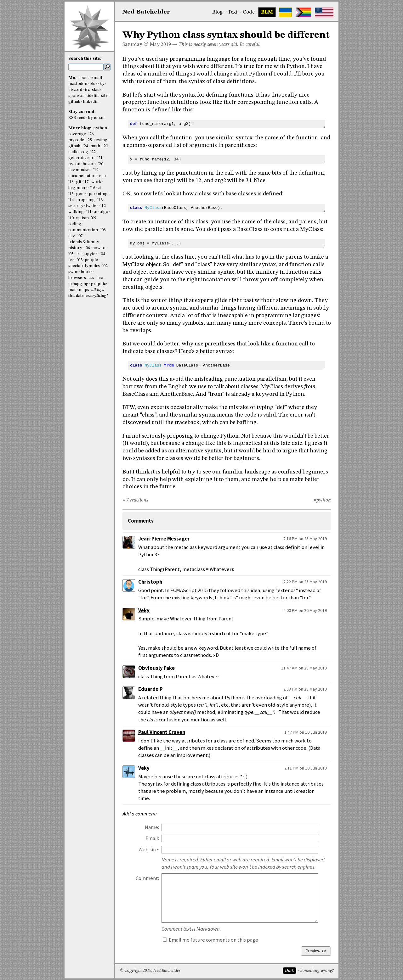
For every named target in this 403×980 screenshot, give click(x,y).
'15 (71, 194)
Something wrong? (317, 971)
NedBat (146, 12)
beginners (78, 188)
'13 (100, 200)
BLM (267, 12)
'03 (80, 260)
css (91, 278)
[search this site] (86, 67)
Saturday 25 (136, 45)
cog (85, 152)
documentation (82, 176)
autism (82, 218)
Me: (73, 78)
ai (96, 212)
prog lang (85, 200)
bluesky (97, 84)
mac (72, 290)
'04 (102, 254)
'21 (100, 158)
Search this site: (85, 59)
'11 (89, 212)
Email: (152, 838)
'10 (71, 218)
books (87, 272)
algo (104, 212)
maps (84, 290)
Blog (217, 12)
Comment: (147, 878)
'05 (71, 254)
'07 (80, 236)
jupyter (90, 254)
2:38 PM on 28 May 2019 (305, 689)
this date (76, 296)
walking (76, 212)
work (96, 182)
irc (87, 90)
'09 (94, 218)
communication (83, 230)
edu (102, 176)
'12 (103, 206)
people (91, 260)
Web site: (149, 850)
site (104, 96)
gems (81, 194)
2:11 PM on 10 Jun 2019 (306, 768)
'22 (93, 152)
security (76, 206)
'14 (71, 200)
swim (73, 272)
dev (72, 236)
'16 (93, 188)
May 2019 (160, 45)
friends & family (84, 242)
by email (96, 118)
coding (75, 224)
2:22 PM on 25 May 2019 (305, 582)
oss (71, 260)
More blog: (80, 128)
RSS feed (77, 118)
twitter (92, 206)
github (74, 102)
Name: (152, 827)
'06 (87, 248)
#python (322, 500)
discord (75, 90)
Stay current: (82, 112)
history (75, 248)
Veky (144, 610)
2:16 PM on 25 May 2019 (305, 539)
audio (74, 152)
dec (99, 278)
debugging (78, 284)
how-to (99, 248)
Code (249, 12)
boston (89, 164)
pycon (74, 164)
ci (99, 188)
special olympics (84, 266)
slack (97, 90)
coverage (77, 134)
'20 (101, 164)
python (100, 128)
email (97, 78)
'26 (91, 134)
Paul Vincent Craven (162, 732)
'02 (105, 266)
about (84, 78)
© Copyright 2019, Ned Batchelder (150, 971)
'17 (86, 182)
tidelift (93, 96)
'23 (105, 146)
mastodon (78, 84)
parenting (98, 194)
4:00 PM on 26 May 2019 (305, 610)
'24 (85, 146)
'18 (71, 182)
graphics (99, 284)
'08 (103, 230)
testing (101, 140)
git (79, 182)
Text (233, 12)
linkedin (91, 102)
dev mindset (79, 170)
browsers (77, 278)
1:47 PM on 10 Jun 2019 (306, 732)
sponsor (76, 96)
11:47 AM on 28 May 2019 (304, 668)
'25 (89, 140)
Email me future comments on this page (210, 940)
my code (76, 140)
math (95, 146)
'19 (96, 170)
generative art (82, 158)
